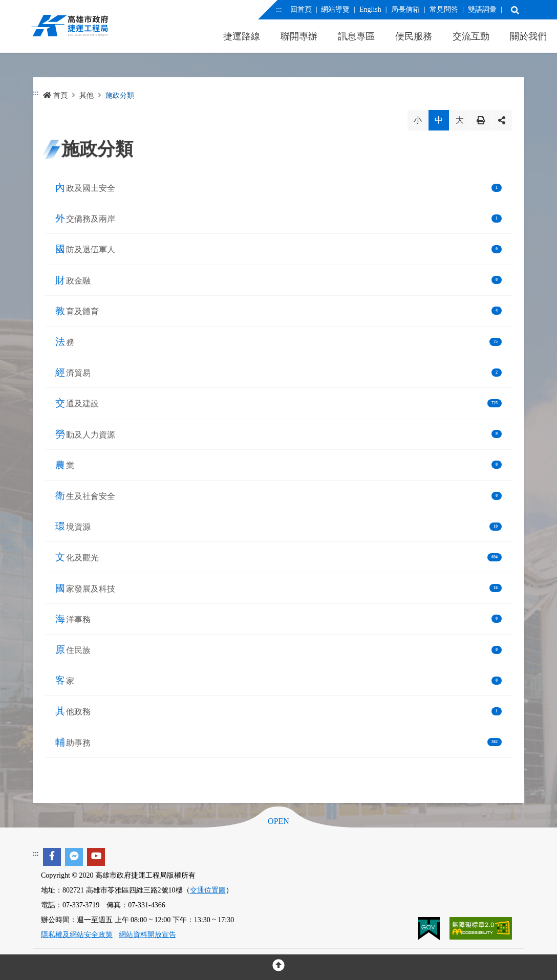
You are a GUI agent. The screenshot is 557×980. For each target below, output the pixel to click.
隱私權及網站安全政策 (77, 935)
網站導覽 (335, 9)
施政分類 (120, 95)
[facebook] (52, 857)
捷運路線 (242, 36)
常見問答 (443, 9)
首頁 (55, 95)
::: (279, 9)
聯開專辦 (299, 36)
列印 (481, 120)
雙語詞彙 (482, 9)
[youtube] (96, 857)
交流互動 (471, 36)
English (370, 9)
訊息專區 (356, 36)
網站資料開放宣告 (147, 935)
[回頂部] (278, 967)
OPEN (278, 821)
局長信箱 (405, 9)
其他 (87, 95)
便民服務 (414, 36)
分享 (502, 120)
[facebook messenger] (74, 857)
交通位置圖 (208, 890)
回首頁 (301, 9)
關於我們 (528, 36)
